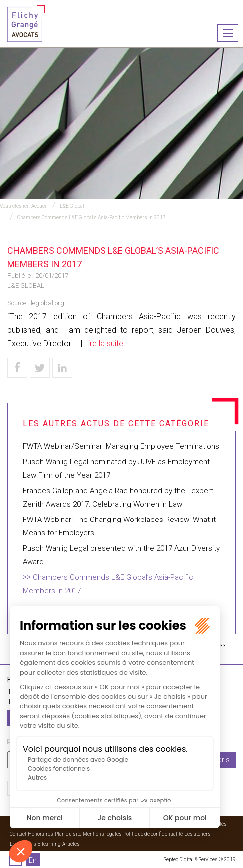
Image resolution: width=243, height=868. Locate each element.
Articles (71, 844)
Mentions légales (102, 834)
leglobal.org (48, 303)
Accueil (40, 206)
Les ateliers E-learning (35, 844)
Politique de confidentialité (153, 834)
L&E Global (72, 206)
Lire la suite (104, 343)
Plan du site (68, 834)
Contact (18, 834)
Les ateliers (197, 834)
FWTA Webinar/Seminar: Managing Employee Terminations (121, 446)
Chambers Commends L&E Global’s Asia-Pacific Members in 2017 (92, 218)
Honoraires (41, 834)
